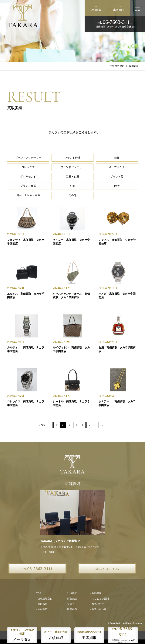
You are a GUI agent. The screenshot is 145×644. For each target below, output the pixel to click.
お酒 (72, 186)
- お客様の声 (97, 604)
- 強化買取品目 (44, 599)
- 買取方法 (42, 604)
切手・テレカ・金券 (28, 195)
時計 (117, 186)
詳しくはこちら (107, 569)
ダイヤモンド (28, 177)
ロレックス (28, 167)
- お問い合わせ (98, 609)
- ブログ (70, 604)
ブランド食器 (28, 186)
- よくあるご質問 (99, 599)
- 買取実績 (71, 599)
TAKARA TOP (117, 66)
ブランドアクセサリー (28, 158)
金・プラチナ (117, 167)
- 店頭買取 (42, 609)
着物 (117, 158)
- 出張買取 (71, 593)
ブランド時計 (72, 158)
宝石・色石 (72, 177)
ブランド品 (117, 177)
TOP (39, 593)
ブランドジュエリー (72, 167)
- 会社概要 (96, 593)
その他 (72, 195)
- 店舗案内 (71, 609)
